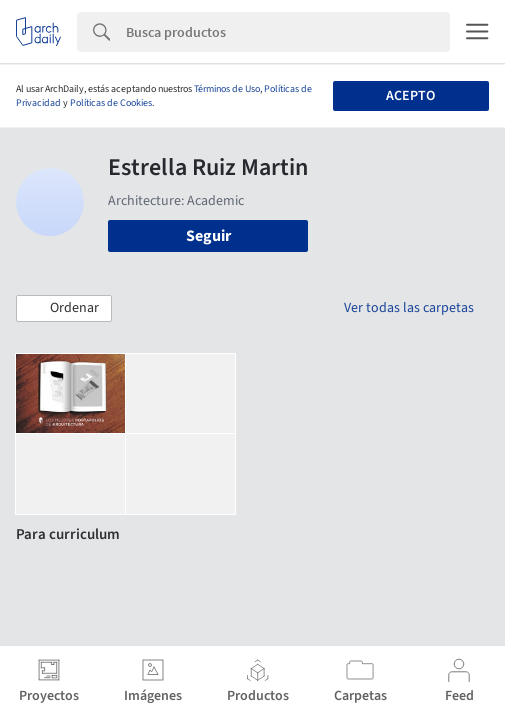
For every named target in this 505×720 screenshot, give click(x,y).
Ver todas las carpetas (409, 308)
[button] (64, 309)
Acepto (410, 96)
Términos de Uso (227, 89)
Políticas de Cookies (111, 103)
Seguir (208, 236)
